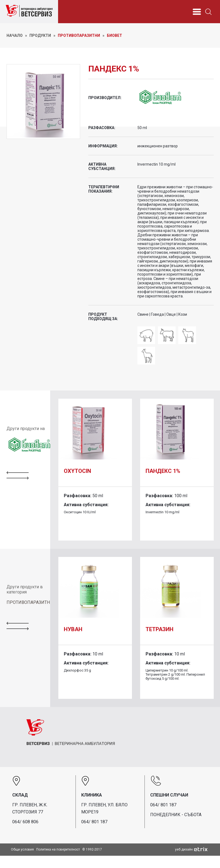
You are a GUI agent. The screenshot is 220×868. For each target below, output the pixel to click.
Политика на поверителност (58, 849)
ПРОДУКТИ (40, 35)
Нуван (73, 629)
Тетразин (159, 629)
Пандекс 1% (163, 471)
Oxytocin (77, 471)
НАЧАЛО (15, 35)
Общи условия (22, 849)
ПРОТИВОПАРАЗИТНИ (30, 602)
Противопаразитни (79, 35)
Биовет (114, 35)
